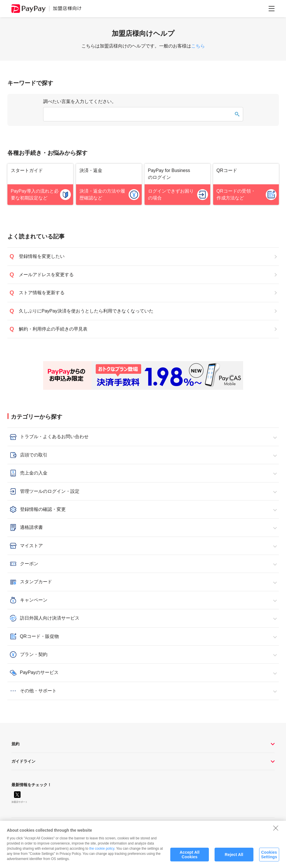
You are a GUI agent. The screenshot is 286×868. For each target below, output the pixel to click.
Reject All (234, 860)
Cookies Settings (269, 860)
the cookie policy (102, 854)
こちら (198, 46)
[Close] (276, 834)
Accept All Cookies (190, 860)
